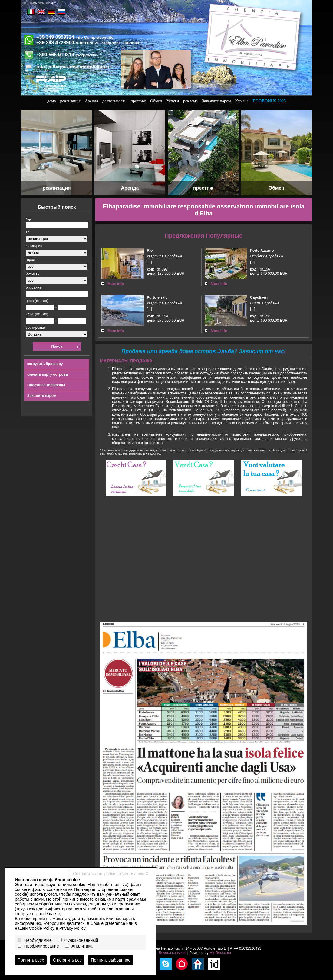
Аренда (91, 101)
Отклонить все (67, 960)
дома (52, 101)
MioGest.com (220, 953)
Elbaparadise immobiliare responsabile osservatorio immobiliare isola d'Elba (204, 210)
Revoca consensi (172, 953)
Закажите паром (216, 101)
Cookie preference (108, 923)
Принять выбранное (111, 960)
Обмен (156, 101)
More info (116, 284)
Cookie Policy (42, 928)
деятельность (114, 101)
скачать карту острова (48, 374)
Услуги (173, 101)
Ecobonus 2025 (269, 101)
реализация (70, 101)
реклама (190, 101)
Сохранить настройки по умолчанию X (111, 874)
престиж (138, 101)
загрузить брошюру (45, 364)
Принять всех (31, 960)
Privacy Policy (72, 928)
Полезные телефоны (46, 385)
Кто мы (242, 101)
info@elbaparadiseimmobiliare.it (74, 67)
